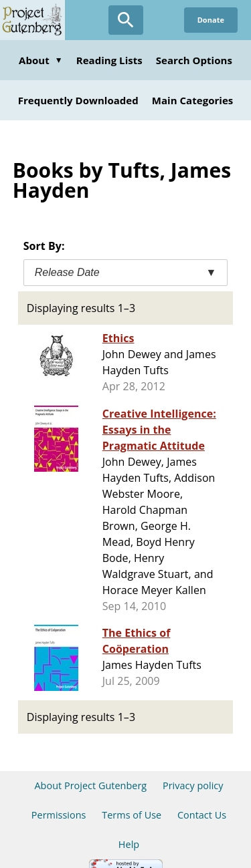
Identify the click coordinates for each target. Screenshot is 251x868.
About (41, 60)
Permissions (59, 815)
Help (129, 844)
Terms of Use (132, 815)
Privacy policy (193, 785)
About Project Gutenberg (90, 785)
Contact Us (202, 815)
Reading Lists (109, 60)
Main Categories (193, 100)
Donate (211, 20)
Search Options (194, 60)
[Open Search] (126, 20)
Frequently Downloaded (78, 100)
